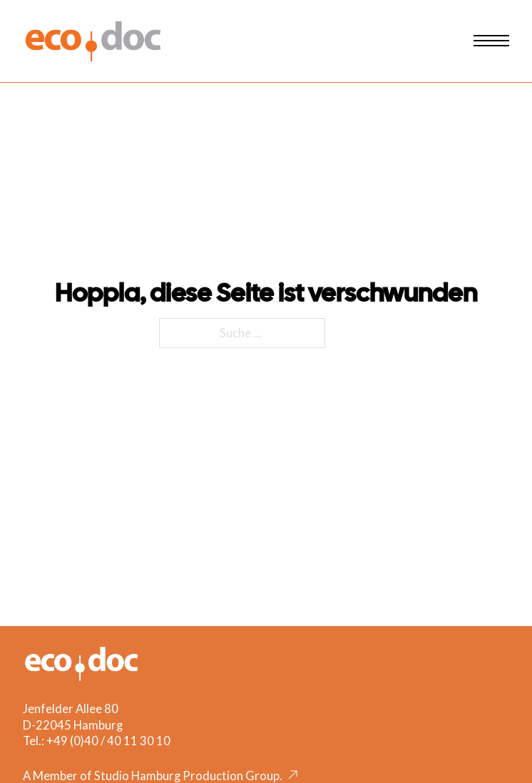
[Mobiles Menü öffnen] (491, 41)
